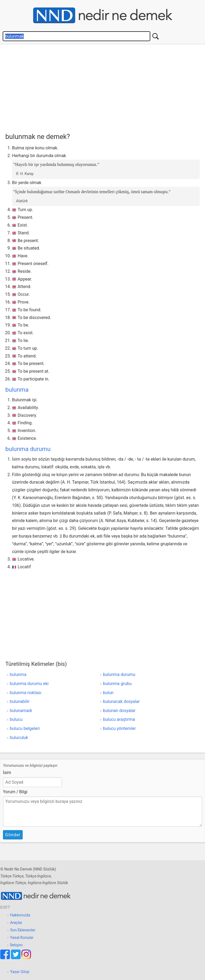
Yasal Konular (22, 938)
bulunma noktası (26, 693)
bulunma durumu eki (29, 684)
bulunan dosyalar (119, 711)
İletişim (16, 945)
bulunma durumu (28, 449)
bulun (108, 693)
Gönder (13, 835)
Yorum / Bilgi (15, 792)
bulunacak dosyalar (121, 701)
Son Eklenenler (23, 930)
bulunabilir (20, 701)
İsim (7, 773)
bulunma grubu (117, 684)
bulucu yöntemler (119, 728)
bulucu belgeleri (25, 728)
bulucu (16, 719)
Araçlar (16, 923)
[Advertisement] (105, 87)
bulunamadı (21, 711)
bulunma (17, 390)
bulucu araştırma (119, 719)
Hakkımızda (20, 915)
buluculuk (19, 738)
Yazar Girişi (20, 972)
